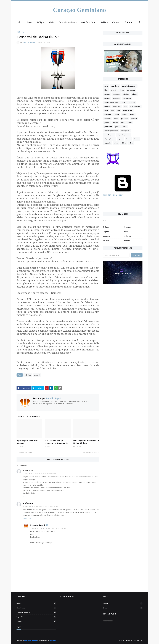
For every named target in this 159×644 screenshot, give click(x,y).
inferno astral (135, 106)
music (132, 114)
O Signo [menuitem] (41, 22)
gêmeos (132, 102)
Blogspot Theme (30, 640)
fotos (124, 102)
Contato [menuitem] (116, 22)
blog (106, 90)
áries (106, 86)
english (107, 98)
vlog (131, 143)
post (123, 123)
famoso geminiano (111, 102)
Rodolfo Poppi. (29, 43)
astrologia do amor (129, 86)
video (116, 143)
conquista (131, 90)
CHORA (106, 241)
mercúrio (108, 114)
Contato (106, 236)
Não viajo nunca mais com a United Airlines (86, 442)
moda (117, 114)
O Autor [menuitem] (128, 22)
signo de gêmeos (124, 135)
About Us (129, 640)
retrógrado (125, 131)
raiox (125, 127)
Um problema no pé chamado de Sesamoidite (56, 442)
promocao (108, 127)
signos (120, 139)
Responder (27, 497)
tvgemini (108, 143)
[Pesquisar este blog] (116, 255)
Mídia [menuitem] (51, 22)
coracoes (116, 94)
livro (113, 110)
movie (124, 114)
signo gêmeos (110, 139)
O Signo (106, 227)
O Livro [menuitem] (104, 22)
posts (130, 123)
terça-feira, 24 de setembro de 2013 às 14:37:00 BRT (48, 528)
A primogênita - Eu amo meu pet (27, 442)
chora (122, 90)
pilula (116, 119)
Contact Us (138, 640)
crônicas (21, 32)
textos (129, 139)
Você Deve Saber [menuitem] (89, 22)
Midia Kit (127, 236)
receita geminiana (111, 131)
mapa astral (128, 110)
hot (125, 106)
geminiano (117, 106)
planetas (124, 119)
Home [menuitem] (30, 22)
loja (119, 110)
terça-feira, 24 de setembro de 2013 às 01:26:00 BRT (41, 506)
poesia (115, 123)
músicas (108, 119)
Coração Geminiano (79, 10)
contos (107, 94)
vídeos (124, 143)
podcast (134, 119)
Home (122, 640)
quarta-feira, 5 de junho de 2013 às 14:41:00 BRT (40, 473)
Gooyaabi (53, 640)
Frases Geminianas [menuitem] (67, 22)
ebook (135, 94)
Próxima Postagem (91, 452)
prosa (117, 127)
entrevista (127, 98)
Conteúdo (127, 227)
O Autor (127, 241)
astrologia (115, 86)
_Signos (106, 231)
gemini (37, 375)
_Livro (126, 231)
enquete (116, 98)
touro (136, 139)
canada (114, 90)
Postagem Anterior (25, 452)
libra (106, 110)
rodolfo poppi (109, 135)
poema (107, 123)
